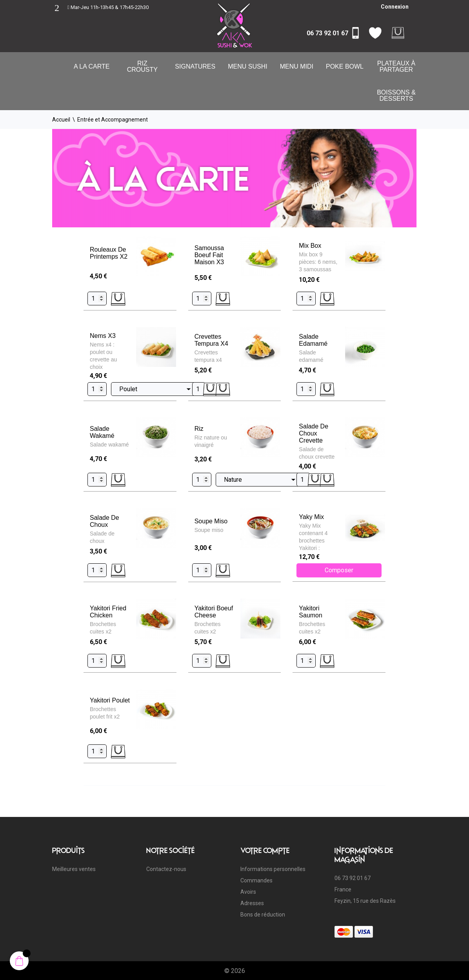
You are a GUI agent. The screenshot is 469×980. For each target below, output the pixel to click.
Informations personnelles (273, 869)
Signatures (195, 66)
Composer (339, 570)
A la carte (92, 66)
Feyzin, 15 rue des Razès (365, 901)
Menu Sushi (247, 66)
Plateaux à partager (396, 66)
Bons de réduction (263, 915)
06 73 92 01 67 (327, 33)
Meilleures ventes (74, 869)
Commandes (256, 880)
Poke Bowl (345, 66)
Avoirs (248, 892)
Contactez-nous (166, 869)
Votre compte (265, 850)
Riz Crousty (142, 66)
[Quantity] (97, 299)
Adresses (252, 903)
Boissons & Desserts (396, 95)
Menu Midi (297, 66)
